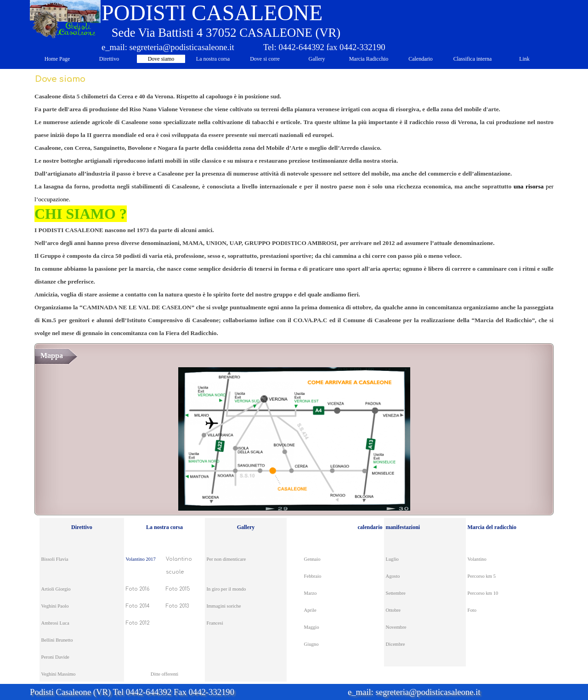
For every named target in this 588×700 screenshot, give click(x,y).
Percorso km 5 (482, 576)
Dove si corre (265, 59)
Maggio (312, 627)
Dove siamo (161, 59)
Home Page (57, 59)
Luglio (392, 559)
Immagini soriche (224, 606)
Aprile (310, 610)
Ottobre (393, 610)
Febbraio (313, 576)
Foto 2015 (178, 589)
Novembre (396, 627)
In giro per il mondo (226, 589)
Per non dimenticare (226, 559)
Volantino (477, 559)
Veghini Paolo (55, 606)
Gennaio (312, 559)
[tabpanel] (294, 214)
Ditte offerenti (164, 674)
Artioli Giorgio (56, 589)
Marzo (311, 593)
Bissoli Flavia (55, 559)
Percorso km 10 (483, 593)
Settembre (396, 593)
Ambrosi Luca (55, 623)
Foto (472, 610)
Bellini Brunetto (57, 640)
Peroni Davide (55, 657)
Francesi (215, 623)
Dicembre (396, 644)
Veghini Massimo (59, 674)
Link (524, 59)
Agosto (393, 576)
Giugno (311, 644)
